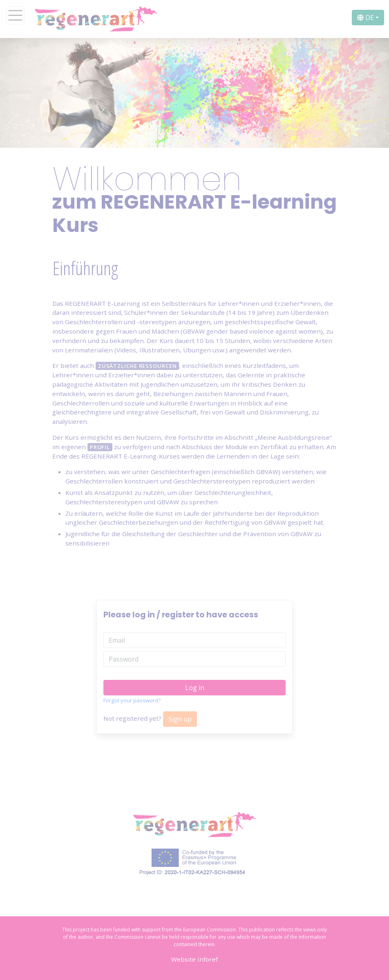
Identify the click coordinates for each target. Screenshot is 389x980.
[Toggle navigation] (15, 15)
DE (366, 18)
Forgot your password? (132, 700)
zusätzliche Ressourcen (137, 366)
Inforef (208, 959)
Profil (100, 447)
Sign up (180, 719)
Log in (195, 688)
